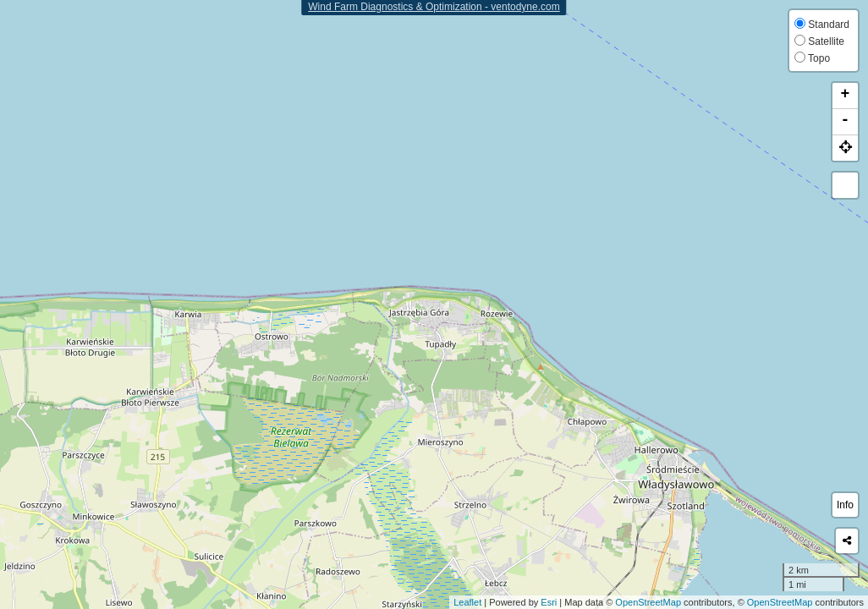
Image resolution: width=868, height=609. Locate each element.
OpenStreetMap (648, 602)
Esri (549, 602)
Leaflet (467, 602)
